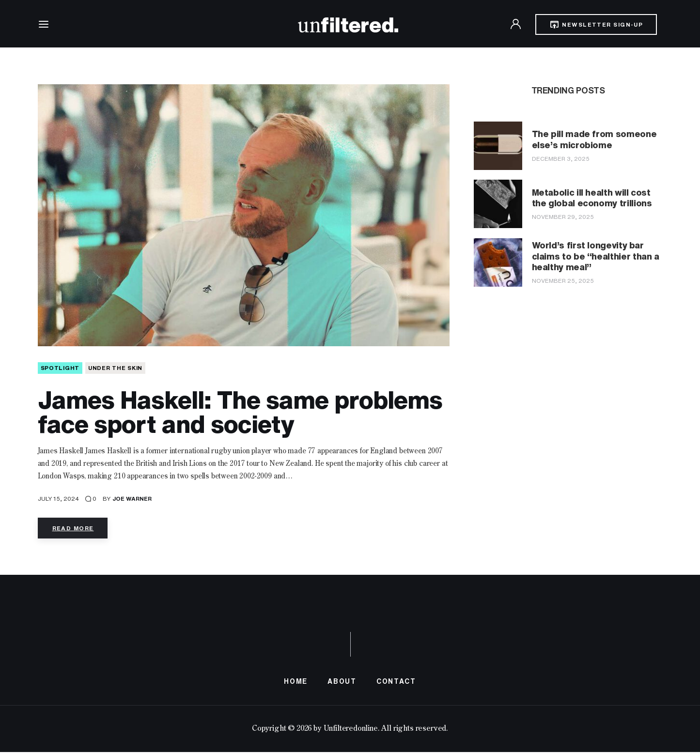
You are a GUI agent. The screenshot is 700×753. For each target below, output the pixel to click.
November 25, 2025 (563, 281)
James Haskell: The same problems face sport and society (240, 413)
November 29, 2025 (563, 217)
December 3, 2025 (561, 159)
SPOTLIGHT (60, 369)
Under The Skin (115, 369)
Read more (73, 529)
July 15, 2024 (58, 499)
